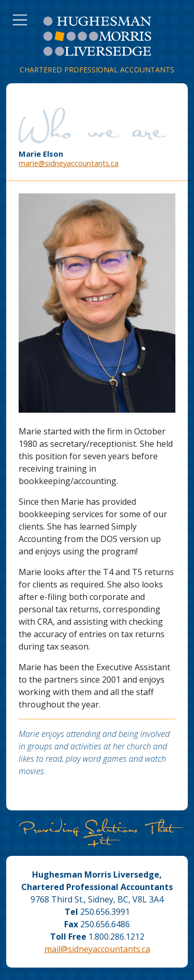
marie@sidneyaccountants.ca (69, 163)
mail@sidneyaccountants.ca (97, 949)
